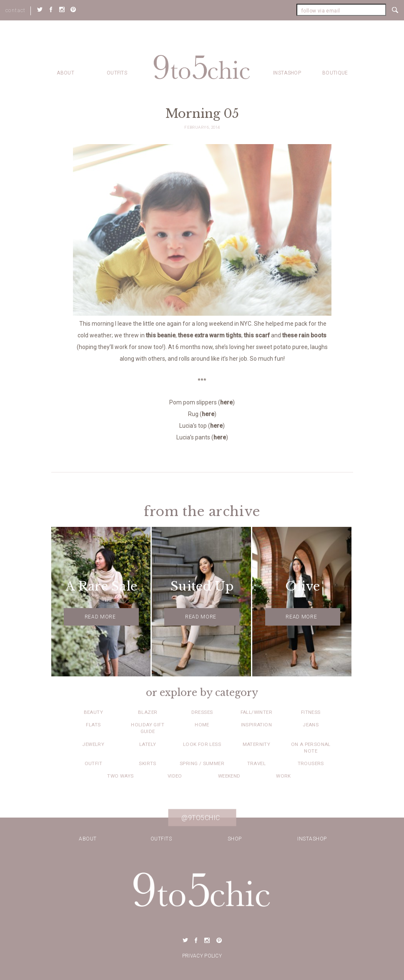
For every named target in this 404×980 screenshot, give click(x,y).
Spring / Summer (202, 763)
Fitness (311, 712)
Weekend (229, 776)
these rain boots (304, 335)
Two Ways (120, 776)
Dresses (202, 712)
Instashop (287, 73)
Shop (235, 839)
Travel (256, 763)
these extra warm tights (210, 335)
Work (284, 776)
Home (202, 725)
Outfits (117, 73)
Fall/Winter (256, 712)
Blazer (148, 712)
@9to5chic (201, 817)
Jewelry (93, 744)
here (226, 402)
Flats (93, 725)
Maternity (257, 744)
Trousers (311, 763)
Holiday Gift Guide (148, 728)
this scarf (257, 335)
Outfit (93, 763)
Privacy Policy (202, 956)
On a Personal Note (311, 748)
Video (175, 776)
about (65, 73)
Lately (148, 744)
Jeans (311, 725)
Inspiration (256, 725)
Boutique (335, 73)
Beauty (93, 712)
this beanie (161, 335)
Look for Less (202, 744)
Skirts (147, 763)
